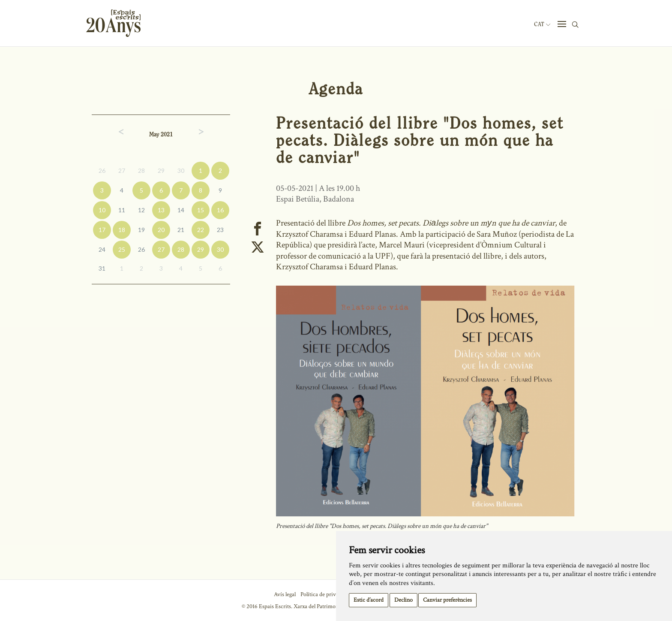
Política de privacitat (325, 594)
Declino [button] (403, 600)
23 (220, 230)
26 (102, 170)
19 (141, 230)
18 (122, 230)
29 (161, 170)
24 (102, 249)
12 (141, 210)
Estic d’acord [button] (369, 600)
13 (161, 210)
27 (122, 170)
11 (122, 210)
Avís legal (285, 594)
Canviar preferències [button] (447, 600)
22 (201, 230)
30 (181, 170)
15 (201, 210)
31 (102, 268)
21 (181, 230)
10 (102, 210)
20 (161, 230)
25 (122, 249)
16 (220, 210)
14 (181, 210)
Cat (542, 24)
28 (141, 170)
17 (102, 230)
